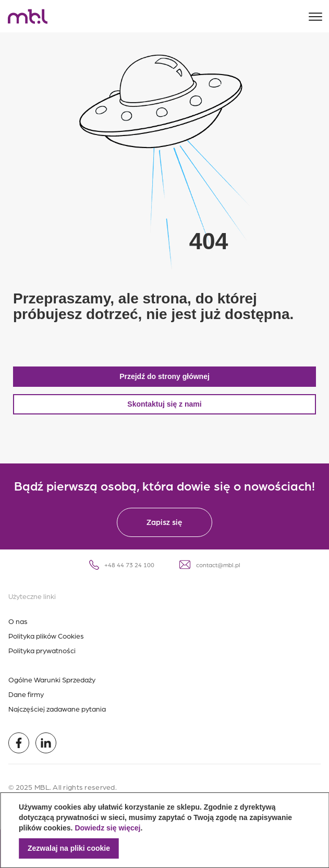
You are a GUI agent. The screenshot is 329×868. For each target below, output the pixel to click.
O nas (18, 621)
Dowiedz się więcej (107, 828)
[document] (164, 830)
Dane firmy (26, 694)
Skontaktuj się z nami (164, 404)
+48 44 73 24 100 (122, 565)
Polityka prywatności (42, 650)
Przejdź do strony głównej (164, 376)
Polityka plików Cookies (46, 635)
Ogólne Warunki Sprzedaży (52, 679)
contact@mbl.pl (210, 565)
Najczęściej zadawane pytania (57, 708)
